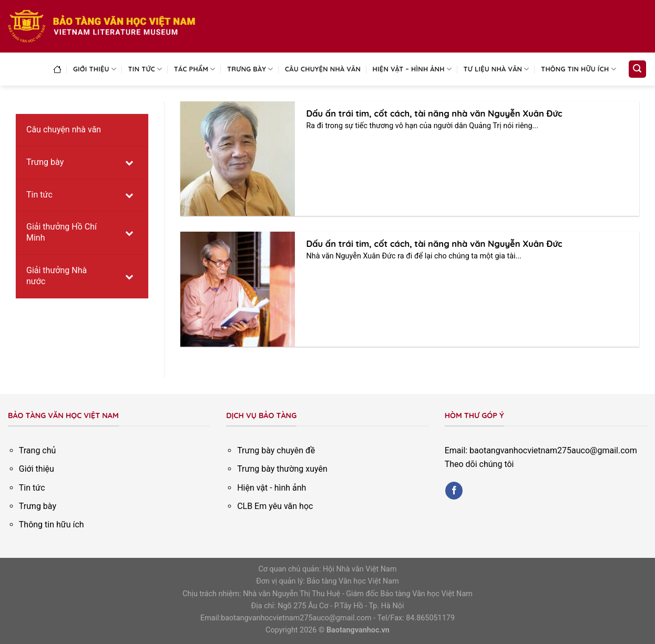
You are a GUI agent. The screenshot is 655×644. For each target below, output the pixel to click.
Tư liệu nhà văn (497, 69)
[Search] (638, 69)
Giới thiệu (95, 69)
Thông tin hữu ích (579, 69)
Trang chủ (38, 450)
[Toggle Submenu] (130, 163)
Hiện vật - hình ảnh (272, 488)
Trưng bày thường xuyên (282, 469)
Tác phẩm (195, 69)
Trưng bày (250, 69)
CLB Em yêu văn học (275, 506)
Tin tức (145, 69)
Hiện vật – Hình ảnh (412, 69)
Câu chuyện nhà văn (323, 69)
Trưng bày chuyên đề (276, 450)
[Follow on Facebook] (454, 491)
